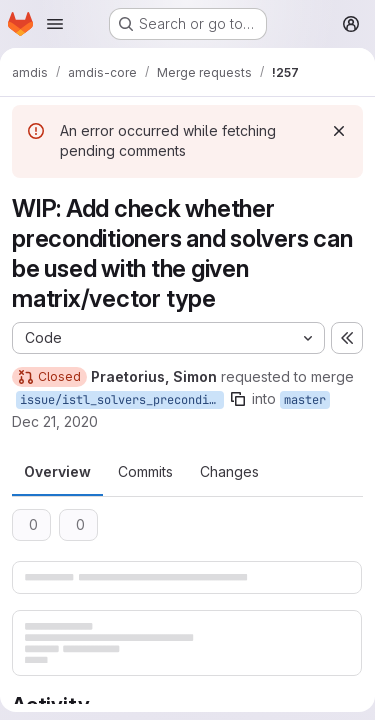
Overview (57, 471)
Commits (145, 471)
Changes (229, 471)
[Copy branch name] (238, 399)
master (305, 400)
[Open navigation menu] (55, 24)
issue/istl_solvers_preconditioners (122, 400)
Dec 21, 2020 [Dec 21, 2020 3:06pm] (55, 421)
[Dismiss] (339, 131)
